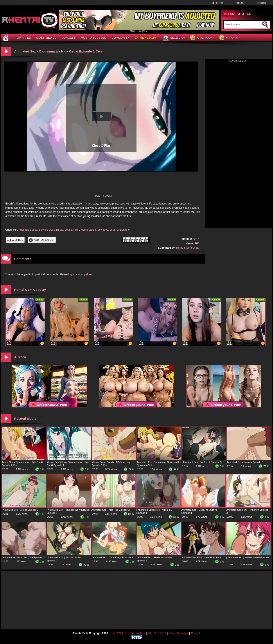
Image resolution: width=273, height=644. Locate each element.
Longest (69, 38)
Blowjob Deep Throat (51, 230)
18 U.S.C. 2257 (157, 633)
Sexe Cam (174, 38)
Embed (15, 240)
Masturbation (88, 230)
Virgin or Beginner (120, 230)
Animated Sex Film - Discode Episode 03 (24, 557)
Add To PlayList (42, 240)
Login (239, 3)
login (71, 274)
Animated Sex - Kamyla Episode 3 (245, 462)
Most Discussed (94, 38)
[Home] (6, 38)
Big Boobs (31, 230)
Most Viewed (46, 38)
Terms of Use (137, 633)
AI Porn (229, 38)
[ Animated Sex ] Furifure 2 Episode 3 (202, 462)
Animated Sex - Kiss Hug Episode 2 (111, 510)
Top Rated (23, 38)
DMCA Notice (119, 633)
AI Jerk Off (202, 38)
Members (244, 14)
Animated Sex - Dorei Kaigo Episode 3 (112, 557)
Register (217, 3)
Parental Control (179, 633)
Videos (229, 14)
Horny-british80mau (188, 248)
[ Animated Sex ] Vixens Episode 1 (20, 510)
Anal (21, 230)
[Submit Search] (265, 25)
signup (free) (85, 274)
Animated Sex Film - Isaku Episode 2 (201, 557)
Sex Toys (103, 230)
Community (120, 38)
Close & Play (101, 146)
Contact (195, 633)
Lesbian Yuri (72, 230)
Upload (261, 3)
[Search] (243, 24)
